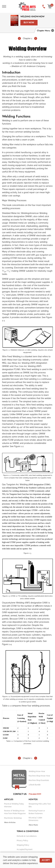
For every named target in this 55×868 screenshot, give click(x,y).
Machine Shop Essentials (39, 780)
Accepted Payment (25, 849)
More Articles (10, 822)
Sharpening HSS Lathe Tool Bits (40, 805)
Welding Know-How (32, 17)
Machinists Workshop (13, 818)
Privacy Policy (22, 841)
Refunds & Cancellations (27, 836)
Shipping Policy (23, 845)
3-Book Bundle (35, 785)
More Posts (33, 825)
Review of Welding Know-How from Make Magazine (15, 812)
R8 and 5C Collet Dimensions (35, 819)
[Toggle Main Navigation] (4, 6)
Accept (46, 860)
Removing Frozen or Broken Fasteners (37, 812)
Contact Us (20, 794)
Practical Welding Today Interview (14, 805)
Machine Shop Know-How (39, 776)
